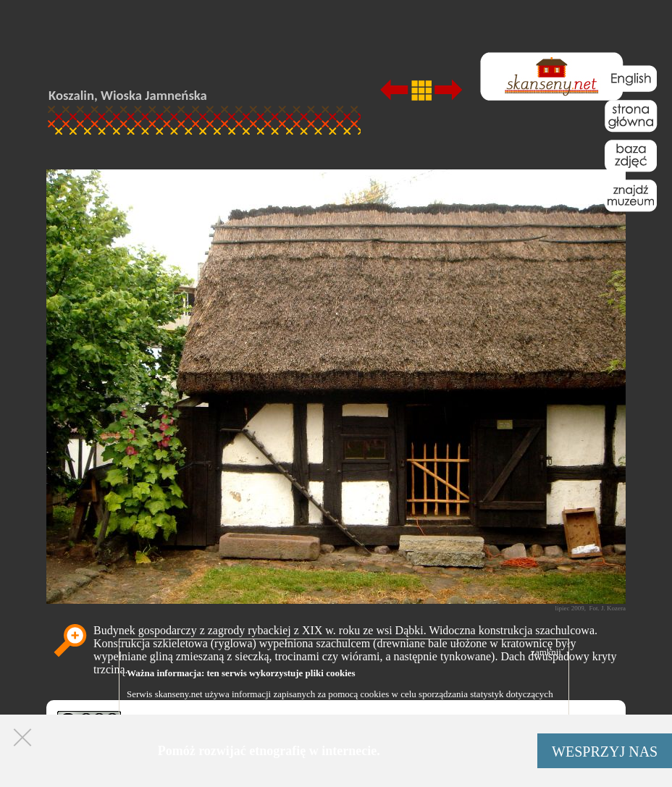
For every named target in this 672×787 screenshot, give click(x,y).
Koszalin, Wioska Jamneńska (128, 95)
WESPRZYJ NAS (605, 752)
